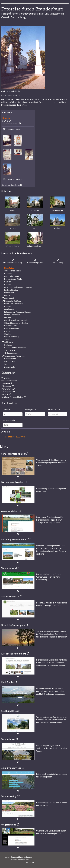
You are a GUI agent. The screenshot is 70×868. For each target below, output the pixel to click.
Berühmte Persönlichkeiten (12, 397)
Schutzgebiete (7, 392)
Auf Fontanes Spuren (13, 271)
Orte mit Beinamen (9, 381)
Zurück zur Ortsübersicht (12, 185)
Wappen (8, 364)
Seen (6, 339)
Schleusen (8, 342)
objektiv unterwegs (11, 768)
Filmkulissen (9, 293)
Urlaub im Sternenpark (13, 625)
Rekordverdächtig (11, 337)
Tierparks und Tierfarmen (14, 356)
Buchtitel (5, 394)
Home (6, 857)
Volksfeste (6, 383)
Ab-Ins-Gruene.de (10, 597)
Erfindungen (6, 386)
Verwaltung (6, 378)
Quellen (7, 334)
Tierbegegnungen (11, 353)
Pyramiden (9, 331)
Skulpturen (9, 345)
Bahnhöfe (8, 274)
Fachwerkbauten (11, 290)
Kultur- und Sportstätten (14, 304)
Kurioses (8, 307)
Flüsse (7, 296)
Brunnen (8, 285)
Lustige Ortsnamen (12, 315)
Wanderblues (8, 739)
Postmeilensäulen (12, 328)
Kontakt (14, 860)
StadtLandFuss (9, 711)
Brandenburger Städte (13, 279)
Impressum (16, 857)
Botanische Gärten (12, 276)
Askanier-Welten (10, 511)
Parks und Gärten (11, 326)
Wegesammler (9, 825)
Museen (7, 318)
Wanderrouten (10, 359)
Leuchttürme (9, 309)
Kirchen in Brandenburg (14, 654)
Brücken (8, 282)
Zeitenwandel (10, 367)
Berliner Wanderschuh (13, 482)
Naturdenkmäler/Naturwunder (16, 320)
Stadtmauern (9, 350)
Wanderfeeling (9, 796)
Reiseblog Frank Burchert (14, 540)
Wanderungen (9, 568)
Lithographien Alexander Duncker (18, 312)
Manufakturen (7, 389)
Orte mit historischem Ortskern (17, 323)
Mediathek (30, 863)
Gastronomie (9, 298)
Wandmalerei (10, 361)
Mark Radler (8, 682)
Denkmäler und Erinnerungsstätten (18, 287)
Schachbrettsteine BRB (13, 454)
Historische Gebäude (13, 301)
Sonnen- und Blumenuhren (15, 348)
